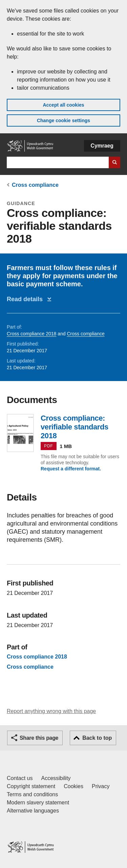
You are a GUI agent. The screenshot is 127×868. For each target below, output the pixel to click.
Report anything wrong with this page (51, 711)
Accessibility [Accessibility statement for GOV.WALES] (56, 778)
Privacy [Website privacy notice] (101, 786)
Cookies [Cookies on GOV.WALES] (73, 786)
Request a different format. (71, 469)
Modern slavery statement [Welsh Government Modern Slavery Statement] (38, 803)
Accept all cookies (63, 105)
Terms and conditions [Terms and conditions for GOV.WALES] (32, 794)
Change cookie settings (63, 120)
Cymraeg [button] (102, 146)
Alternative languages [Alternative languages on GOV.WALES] (33, 811)
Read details (26, 299)
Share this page (39, 738)
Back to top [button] (97, 738)
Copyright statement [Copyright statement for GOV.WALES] (31, 786)
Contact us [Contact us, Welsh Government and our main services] (20, 778)
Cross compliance (35, 185)
